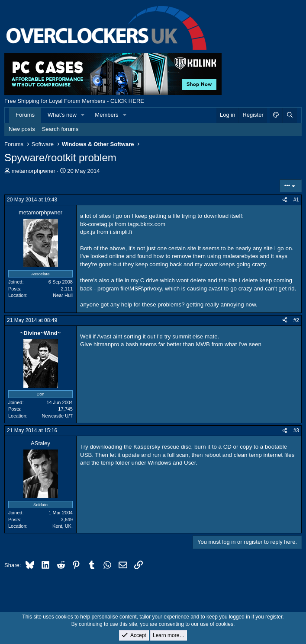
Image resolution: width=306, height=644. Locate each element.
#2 (296, 320)
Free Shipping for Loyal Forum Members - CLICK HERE (74, 101)
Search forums (60, 129)
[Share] (285, 200)
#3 (296, 430)
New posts (22, 129)
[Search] (290, 115)
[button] (83, 115)
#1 (296, 200)
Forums (25, 115)
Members (106, 115)
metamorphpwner (34, 171)
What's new (62, 115)
